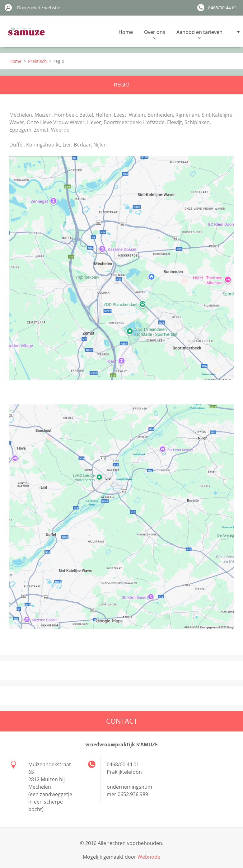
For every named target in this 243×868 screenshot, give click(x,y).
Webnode (149, 857)
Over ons (155, 34)
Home (126, 32)
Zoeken (8, 7)
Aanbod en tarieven (199, 34)
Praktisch (37, 61)
